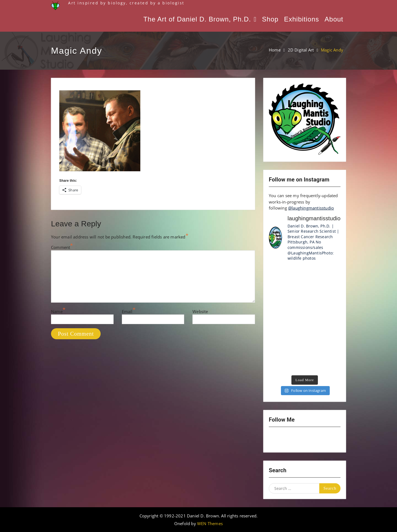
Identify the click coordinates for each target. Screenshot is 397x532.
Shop (270, 19)
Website (200, 311)
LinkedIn (319, 440)
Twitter (305, 440)
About (334, 19)
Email (127, 311)
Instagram (276, 440)
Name (57, 311)
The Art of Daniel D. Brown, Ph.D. (197, 19)
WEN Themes (210, 523)
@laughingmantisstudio (311, 208)
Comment (61, 247)
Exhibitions (301, 19)
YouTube (290, 440)
